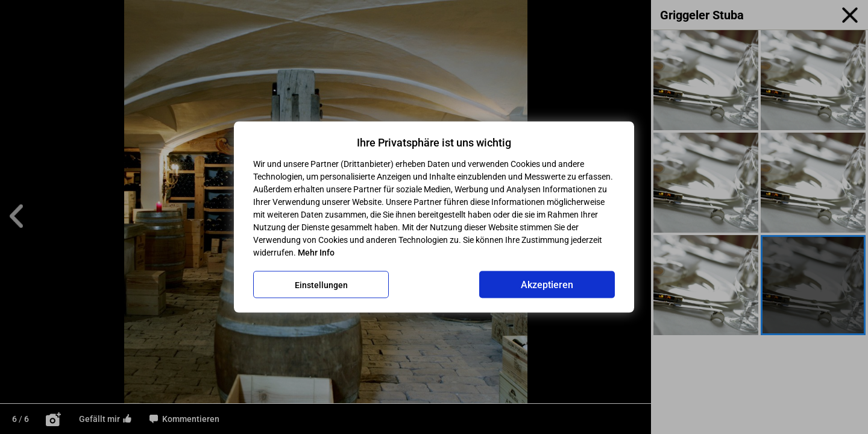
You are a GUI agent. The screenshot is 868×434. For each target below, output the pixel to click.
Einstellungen (321, 285)
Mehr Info (316, 253)
